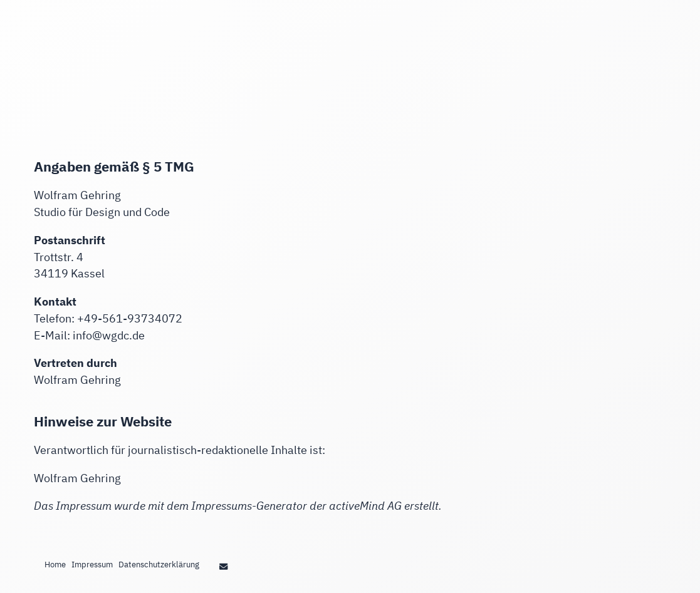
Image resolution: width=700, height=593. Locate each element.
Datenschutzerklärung (159, 564)
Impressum (92, 564)
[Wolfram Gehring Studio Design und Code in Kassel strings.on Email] (223, 566)
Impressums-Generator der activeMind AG (296, 506)
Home (55, 564)
